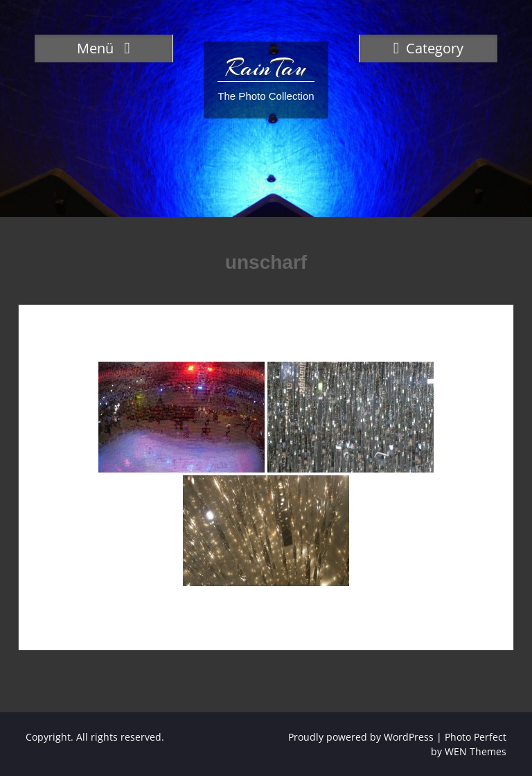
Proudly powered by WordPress (361, 737)
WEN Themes (476, 751)
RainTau (266, 68)
